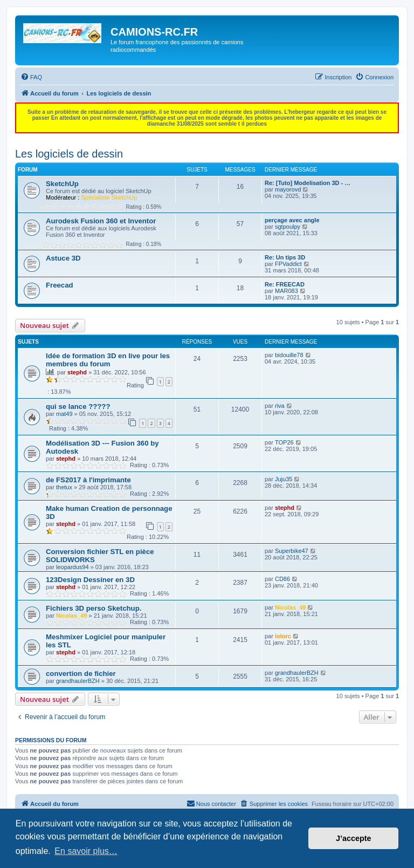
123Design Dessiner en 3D (90, 580)
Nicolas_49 (71, 616)
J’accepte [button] (354, 838)
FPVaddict (288, 264)
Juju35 (284, 479)
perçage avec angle (292, 220)
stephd (77, 372)
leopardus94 (73, 567)
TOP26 (284, 442)
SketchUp (62, 184)
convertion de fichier (81, 674)
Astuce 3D (63, 258)
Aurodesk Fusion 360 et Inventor (101, 221)
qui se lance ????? (78, 406)
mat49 (64, 414)
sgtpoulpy (288, 227)
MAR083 (287, 291)
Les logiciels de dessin (69, 154)
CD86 (282, 579)
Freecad (60, 285)
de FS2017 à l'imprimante (88, 480)
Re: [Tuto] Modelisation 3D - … (308, 183)
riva (280, 406)
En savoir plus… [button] (86, 851)
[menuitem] (31, 77)
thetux (64, 487)
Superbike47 (292, 551)
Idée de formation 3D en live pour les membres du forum (108, 360)
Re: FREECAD (285, 284)
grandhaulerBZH (78, 681)
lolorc (283, 636)
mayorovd (288, 189)
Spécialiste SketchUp (109, 197)
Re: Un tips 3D (285, 257)
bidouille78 (289, 355)
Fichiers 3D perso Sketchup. (94, 608)
